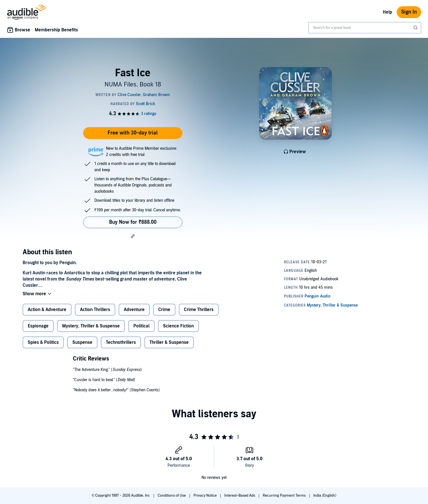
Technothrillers (121, 342)
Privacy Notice (206, 496)
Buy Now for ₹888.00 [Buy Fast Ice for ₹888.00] (133, 222)
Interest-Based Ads (240, 496)
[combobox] (365, 28)
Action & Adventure (47, 310)
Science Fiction (178, 326)
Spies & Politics (43, 342)
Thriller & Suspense (169, 342)
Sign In (409, 12)
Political (141, 326)
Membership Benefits (56, 30)
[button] (133, 236)
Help (387, 12)
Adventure (134, 310)
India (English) (325, 496)
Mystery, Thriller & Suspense (91, 326)
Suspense (82, 342)
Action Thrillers (95, 310)
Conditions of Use (172, 496)
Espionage (38, 326)
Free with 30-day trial (133, 133)
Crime (164, 310)
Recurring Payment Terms (285, 496)
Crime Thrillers (199, 310)
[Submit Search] (416, 28)
